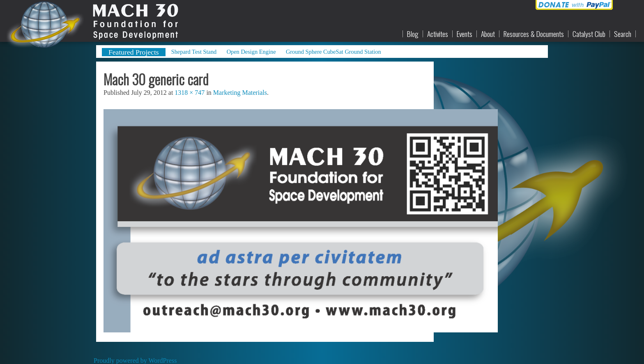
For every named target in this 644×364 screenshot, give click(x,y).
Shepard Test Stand (194, 52)
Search (623, 34)
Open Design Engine (251, 52)
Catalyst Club (589, 34)
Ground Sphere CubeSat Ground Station (333, 52)
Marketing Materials (240, 93)
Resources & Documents (534, 34)
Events (465, 34)
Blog (413, 34)
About (488, 34)
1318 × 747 (190, 93)
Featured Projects (134, 52)
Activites (438, 34)
